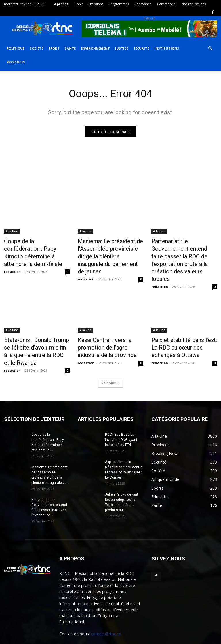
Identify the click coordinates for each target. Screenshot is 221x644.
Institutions (167, 48)
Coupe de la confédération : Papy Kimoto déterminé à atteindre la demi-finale (34, 248)
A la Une (12, 232)
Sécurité (141, 48)
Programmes (119, 4)
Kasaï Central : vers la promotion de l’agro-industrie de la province (109, 327)
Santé (70, 48)
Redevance (143, 4)
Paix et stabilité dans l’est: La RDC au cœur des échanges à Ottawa (183, 327)
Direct (78, 4)
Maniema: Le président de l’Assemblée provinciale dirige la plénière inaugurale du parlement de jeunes (110, 251)
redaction (12, 261)
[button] (210, 49)
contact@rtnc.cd (106, 610)
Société (36, 48)
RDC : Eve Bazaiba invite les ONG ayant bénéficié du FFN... (121, 416)
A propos (61, 4)
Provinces (16, 62)
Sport (54, 48)
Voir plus (110, 359)
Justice (122, 48)
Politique (16, 48)
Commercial (167, 4)
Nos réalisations (194, 4)
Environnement (95, 48)
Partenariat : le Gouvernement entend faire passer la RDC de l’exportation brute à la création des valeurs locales (183, 251)
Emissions (96, 4)
